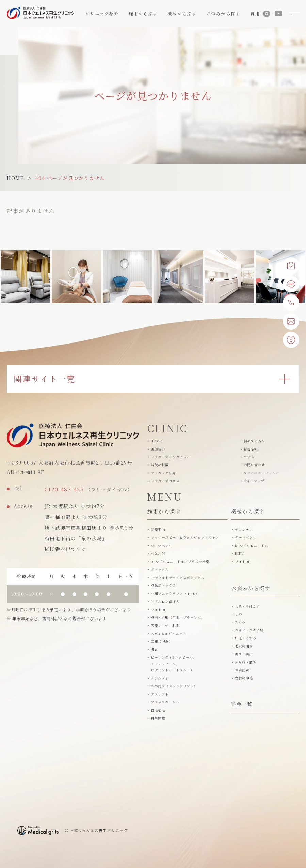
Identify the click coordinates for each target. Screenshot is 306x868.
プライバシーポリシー (262, 473)
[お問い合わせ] (291, 321)
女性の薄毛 (244, 678)
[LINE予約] (291, 284)
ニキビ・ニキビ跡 (249, 630)
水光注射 (158, 553)
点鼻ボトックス (163, 585)
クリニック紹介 (163, 473)
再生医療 (158, 718)
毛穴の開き (244, 646)
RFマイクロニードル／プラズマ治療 (180, 562)
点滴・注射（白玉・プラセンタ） (178, 618)
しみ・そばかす (247, 606)
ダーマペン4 (161, 546)
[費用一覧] (291, 340)
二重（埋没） (162, 641)
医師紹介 (158, 449)
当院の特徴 (160, 465)
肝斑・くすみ (246, 638)
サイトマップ (254, 481)
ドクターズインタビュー (170, 457)
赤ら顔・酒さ (246, 662)
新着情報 (251, 449)
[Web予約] (291, 265)
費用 (255, 14)
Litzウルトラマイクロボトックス (178, 578)
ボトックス (160, 569)
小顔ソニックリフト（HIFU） (175, 594)
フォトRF (158, 610)
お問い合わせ (254, 465)
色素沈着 (242, 670)
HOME (15, 178)
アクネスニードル (165, 702)
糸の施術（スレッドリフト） (174, 686)
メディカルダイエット (168, 634)
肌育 (154, 650)
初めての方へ (254, 441)
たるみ (240, 622)
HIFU (239, 553)
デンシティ (159, 678)
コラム (249, 457)
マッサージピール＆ (185, 538)
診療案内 (158, 530)
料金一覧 (242, 705)
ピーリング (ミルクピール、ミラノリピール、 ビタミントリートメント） (173, 664)
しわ (238, 614)
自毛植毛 (158, 710)
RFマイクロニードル (252, 546)
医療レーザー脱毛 (165, 626)
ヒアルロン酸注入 (165, 601)
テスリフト (160, 694)
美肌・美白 (244, 654)
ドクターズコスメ (165, 481)
